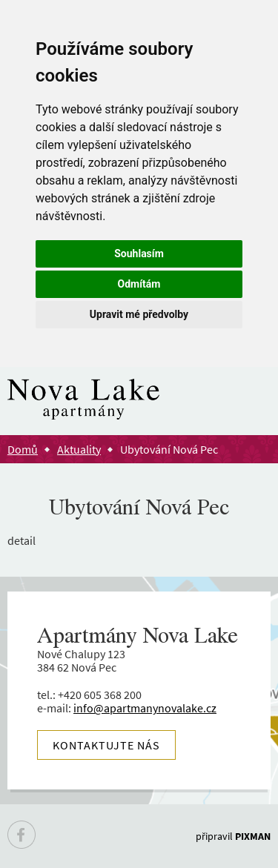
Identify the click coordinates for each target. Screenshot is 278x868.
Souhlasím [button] (139, 254)
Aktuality (79, 449)
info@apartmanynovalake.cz (145, 708)
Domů (23, 449)
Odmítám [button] (139, 284)
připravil (233, 836)
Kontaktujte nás (106, 745)
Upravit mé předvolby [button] (139, 314)
